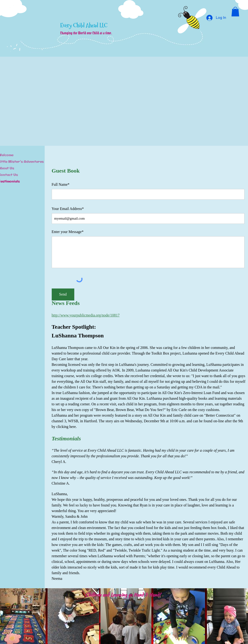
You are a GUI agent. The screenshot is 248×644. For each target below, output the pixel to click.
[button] (235, 12)
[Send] (63, 294)
